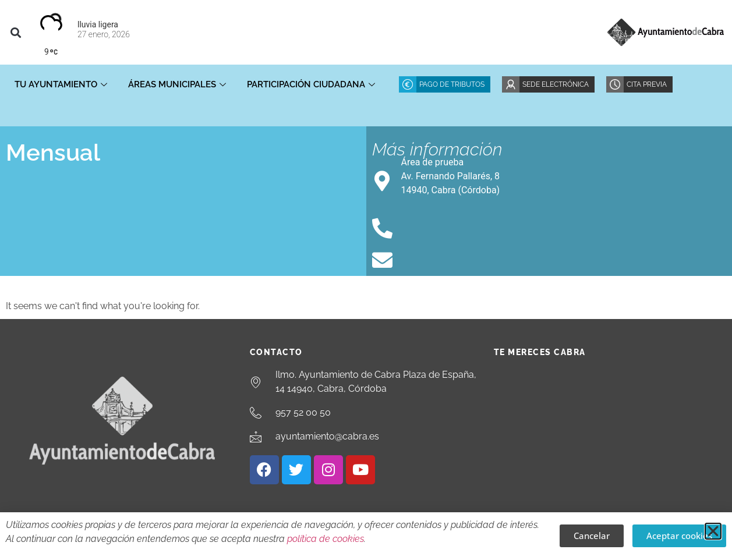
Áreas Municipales (177, 84)
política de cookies (326, 539)
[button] (15, 32)
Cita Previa (647, 84)
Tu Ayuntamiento (61, 84)
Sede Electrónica (556, 84)
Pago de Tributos (452, 84)
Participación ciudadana (311, 84)
